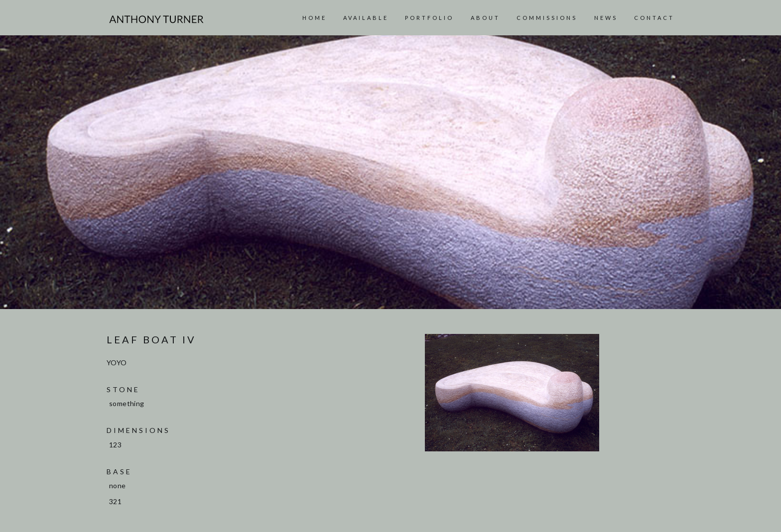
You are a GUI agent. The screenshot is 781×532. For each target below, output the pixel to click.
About (485, 18)
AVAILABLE (366, 18)
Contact (654, 18)
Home (315, 18)
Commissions (547, 18)
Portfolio (429, 18)
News (606, 18)
